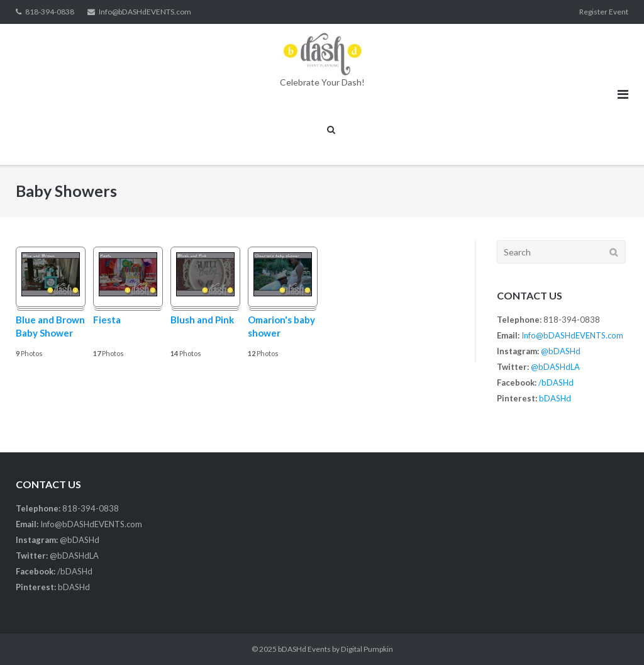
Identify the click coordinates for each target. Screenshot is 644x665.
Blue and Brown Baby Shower (50, 326)
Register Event (604, 12)
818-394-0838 (50, 12)
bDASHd (555, 398)
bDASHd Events (304, 649)
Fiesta (107, 320)
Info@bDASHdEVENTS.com (145, 12)
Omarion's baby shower (281, 326)
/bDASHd (556, 383)
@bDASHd (561, 351)
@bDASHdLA (555, 367)
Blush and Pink (202, 320)
